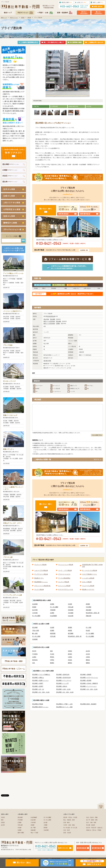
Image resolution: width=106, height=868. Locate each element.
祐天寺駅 (35, 610)
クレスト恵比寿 (39, 590)
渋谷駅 (70, 604)
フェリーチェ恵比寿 (88, 586)
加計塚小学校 (47, 361)
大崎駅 (46, 825)
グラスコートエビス (64, 574)
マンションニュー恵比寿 (66, 565)
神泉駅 (34, 607)
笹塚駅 (52, 631)
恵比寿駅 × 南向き (62, 686)
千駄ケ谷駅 (36, 631)
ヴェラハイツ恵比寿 (40, 565)
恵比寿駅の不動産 (38, 704)
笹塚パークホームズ (10, 415)
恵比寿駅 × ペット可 (62, 683)
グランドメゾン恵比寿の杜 (42, 586)
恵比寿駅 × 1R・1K (38, 689)
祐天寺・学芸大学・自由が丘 (94, 828)
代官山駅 (71, 607)
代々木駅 (89, 627)
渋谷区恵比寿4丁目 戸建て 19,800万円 (92, 566)
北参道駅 (35, 639)
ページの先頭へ (101, 806)
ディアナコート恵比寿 (41, 574)
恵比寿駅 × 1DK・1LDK (63, 689)
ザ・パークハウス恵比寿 (90, 570)
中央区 (52, 654)
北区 (34, 663)
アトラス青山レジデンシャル (13, 273)
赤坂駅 (33, 825)
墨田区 (52, 657)
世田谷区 (35, 660)
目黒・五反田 (67, 833)
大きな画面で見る (97, 435)
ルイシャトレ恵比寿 (64, 586)
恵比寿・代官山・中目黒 (70, 817)
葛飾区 (88, 663)
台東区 (34, 657)
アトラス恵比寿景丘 (64, 578)
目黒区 (70, 651)
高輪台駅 (89, 616)
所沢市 (34, 651)
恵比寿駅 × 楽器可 (38, 686)
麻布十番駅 (21, 833)
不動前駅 (53, 610)
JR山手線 (46, 319)
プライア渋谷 (8, 345)
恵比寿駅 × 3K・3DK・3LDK (41, 692)
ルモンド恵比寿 (87, 582)
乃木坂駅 (71, 613)
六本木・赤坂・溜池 (69, 825)
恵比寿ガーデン (39, 578)
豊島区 (88, 660)
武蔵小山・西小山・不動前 (94, 830)
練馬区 (70, 663)
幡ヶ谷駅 (35, 633)
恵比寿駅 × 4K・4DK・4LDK (65, 692)
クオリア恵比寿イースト (90, 574)
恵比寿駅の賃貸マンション (40, 707)
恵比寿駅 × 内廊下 (38, 683)
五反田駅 (35, 604)
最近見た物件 (67, 2)
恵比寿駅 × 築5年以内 (63, 675)
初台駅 (88, 631)
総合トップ (4, 18)
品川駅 (46, 823)
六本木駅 (35, 613)
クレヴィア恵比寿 (64, 582)
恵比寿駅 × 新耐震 (86, 675)
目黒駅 (52, 604)
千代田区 (35, 654)
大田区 (88, 657)
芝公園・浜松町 (91, 825)
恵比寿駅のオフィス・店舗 (64, 707)
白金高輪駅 (53, 616)
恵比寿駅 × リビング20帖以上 (41, 675)
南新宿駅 (53, 633)
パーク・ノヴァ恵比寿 (65, 570)
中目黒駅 (89, 607)
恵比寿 (29, 18)
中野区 (52, 660)
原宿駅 (88, 604)
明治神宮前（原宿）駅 (93, 613)
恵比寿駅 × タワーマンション (89, 678)
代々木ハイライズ (9, 381)
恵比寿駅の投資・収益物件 (88, 704)
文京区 (88, 654)
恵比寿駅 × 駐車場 (86, 680)
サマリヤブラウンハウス (66, 590)
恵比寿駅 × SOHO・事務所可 (89, 683)
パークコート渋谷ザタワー (12, 311)
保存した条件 (98, 2)
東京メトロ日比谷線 (49, 321)
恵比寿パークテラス (88, 590)
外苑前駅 (71, 610)
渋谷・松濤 (67, 830)
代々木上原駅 (36, 636)
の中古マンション (11, 164)
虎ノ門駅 (33, 828)
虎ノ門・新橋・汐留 (92, 820)
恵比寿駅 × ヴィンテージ (64, 680)
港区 (51, 651)
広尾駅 (58, 323)
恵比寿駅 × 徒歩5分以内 (63, 678)
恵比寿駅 (53, 319)
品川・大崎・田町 (91, 823)
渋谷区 (23, 18)
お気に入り (82, 2)
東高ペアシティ (9, 449)
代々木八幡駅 (54, 607)
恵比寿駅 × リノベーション (88, 686)
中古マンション (14, 18)
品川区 (88, 651)
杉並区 (70, 660)
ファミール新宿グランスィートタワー (13, 488)
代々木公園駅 (36, 616)
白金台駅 (71, 616)
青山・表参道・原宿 (69, 820)
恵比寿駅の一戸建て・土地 (64, 704)
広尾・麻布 (67, 823)
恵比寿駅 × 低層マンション (40, 680)
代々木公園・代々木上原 (70, 828)
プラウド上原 (8, 557)
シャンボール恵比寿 (88, 578)
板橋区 (52, 663)
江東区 (70, 657)
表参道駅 (89, 610)
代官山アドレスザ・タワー (12, 523)
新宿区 (70, 654)
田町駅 (46, 828)
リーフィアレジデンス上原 (12, 595)
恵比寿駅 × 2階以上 (38, 678)
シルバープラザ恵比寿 (41, 570)
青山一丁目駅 (34, 833)
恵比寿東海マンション (41, 582)
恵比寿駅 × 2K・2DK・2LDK (89, 689)
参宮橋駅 (71, 633)
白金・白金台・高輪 (92, 817)
